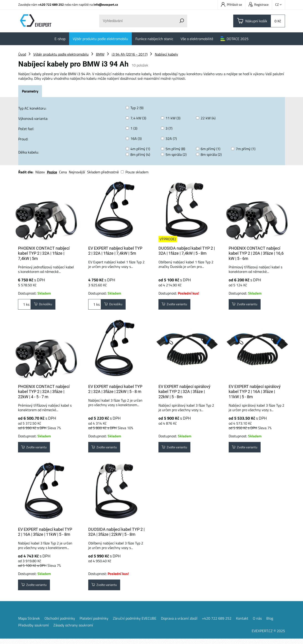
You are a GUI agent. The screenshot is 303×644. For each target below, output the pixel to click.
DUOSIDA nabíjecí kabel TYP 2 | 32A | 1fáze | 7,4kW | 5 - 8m (187, 251)
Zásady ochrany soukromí (73, 630)
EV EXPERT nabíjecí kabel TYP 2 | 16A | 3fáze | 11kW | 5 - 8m (45, 536)
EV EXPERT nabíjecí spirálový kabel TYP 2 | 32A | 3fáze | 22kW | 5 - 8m (184, 393)
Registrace (259, 4)
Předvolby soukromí (34, 630)
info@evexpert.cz (106, 4)
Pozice (52, 172)
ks (24, 305)
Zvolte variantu (177, 305)
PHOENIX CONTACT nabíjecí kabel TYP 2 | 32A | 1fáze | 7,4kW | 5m (44, 253)
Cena (63, 172)
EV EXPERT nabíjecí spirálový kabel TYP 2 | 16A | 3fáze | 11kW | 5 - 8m (255, 393)
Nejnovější (77, 172)
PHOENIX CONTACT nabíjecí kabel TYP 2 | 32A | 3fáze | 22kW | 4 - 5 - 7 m (44, 393)
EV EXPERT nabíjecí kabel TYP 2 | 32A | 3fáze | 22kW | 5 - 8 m (115, 391)
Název (40, 172)
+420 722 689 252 (51, 4)
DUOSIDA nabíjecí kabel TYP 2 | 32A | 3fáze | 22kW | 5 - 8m (116, 536)
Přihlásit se (231, 4)
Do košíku (45, 305)
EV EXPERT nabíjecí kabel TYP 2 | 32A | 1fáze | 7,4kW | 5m (115, 251)
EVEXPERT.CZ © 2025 (268, 636)
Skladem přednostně (103, 172)
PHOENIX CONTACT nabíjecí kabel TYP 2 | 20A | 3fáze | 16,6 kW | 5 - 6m (256, 253)
